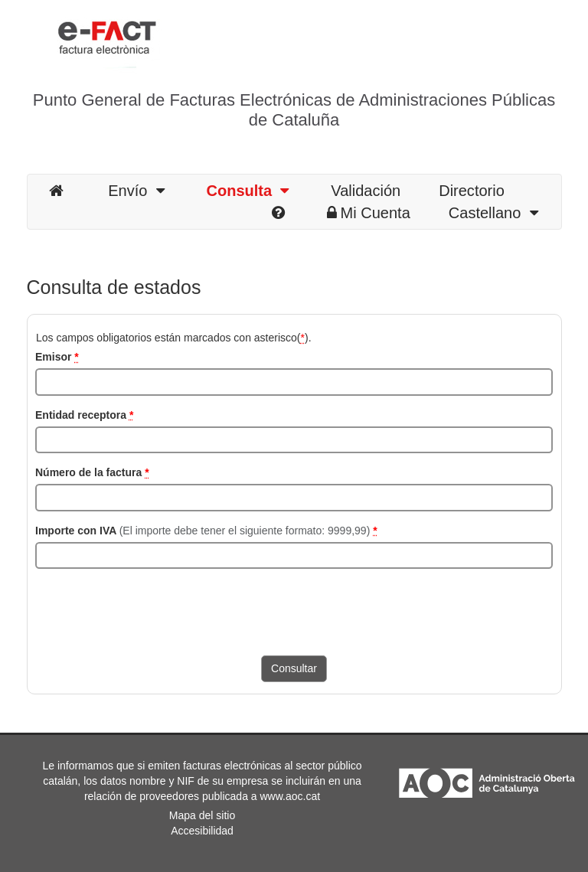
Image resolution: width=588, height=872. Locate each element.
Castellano (493, 213)
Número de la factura (92, 472)
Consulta (248, 191)
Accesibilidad (202, 831)
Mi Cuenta (369, 213)
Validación (366, 191)
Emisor (57, 357)
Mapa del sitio (202, 815)
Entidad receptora (84, 415)
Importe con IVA (206, 531)
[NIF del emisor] (294, 382)
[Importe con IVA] (294, 556)
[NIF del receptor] (294, 440)
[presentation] (152, 610)
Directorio (472, 191)
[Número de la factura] (294, 498)
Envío (136, 191)
